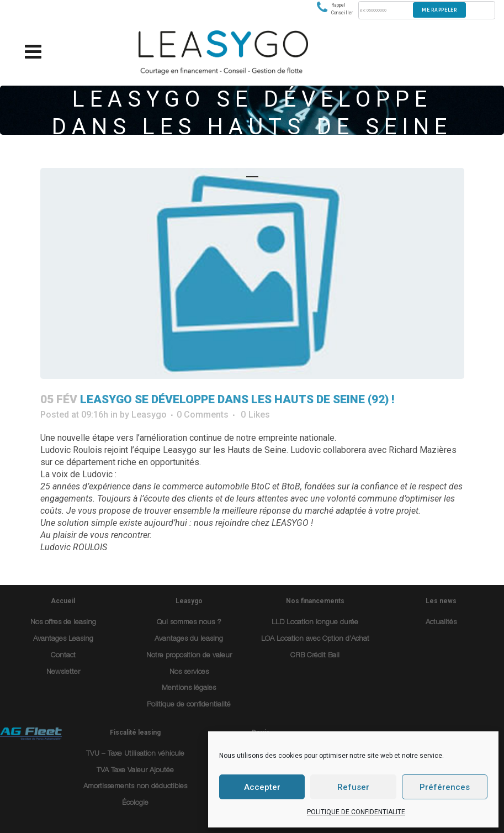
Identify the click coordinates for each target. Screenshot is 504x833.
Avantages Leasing (63, 639)
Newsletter (63, 673)
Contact (63, 656)
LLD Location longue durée (315, 623)
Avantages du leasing (189, 639)
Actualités (441, 623)
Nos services (189, 673)
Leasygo (149, 415)
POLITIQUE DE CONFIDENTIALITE (356, 812)
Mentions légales (189, 689)
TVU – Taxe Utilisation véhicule (135, 754)
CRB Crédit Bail (315, 656)
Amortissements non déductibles (135, 787)
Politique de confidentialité (189, 705)
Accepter (262, 787)
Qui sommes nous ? (189, 623)
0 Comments (203, 415)
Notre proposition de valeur (189, 656)
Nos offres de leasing (63, 623)
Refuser (353, 787)
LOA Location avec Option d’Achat (315, 639)
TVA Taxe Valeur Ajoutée (135, 771)
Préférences (445, 787)
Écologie (135, 803)
